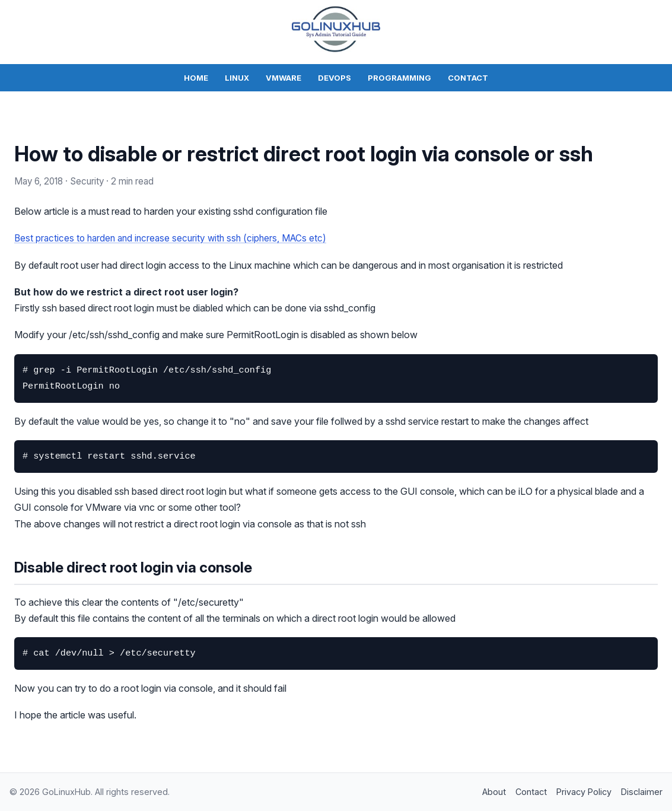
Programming (399, 78)
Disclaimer (642, 791)
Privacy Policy (584, 791)
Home (196, 78)
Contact (468, 78)
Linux (237, 78)
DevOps (335, 78)
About (494, 791)
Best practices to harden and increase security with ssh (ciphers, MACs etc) (175, 238)
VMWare (284, 78)
